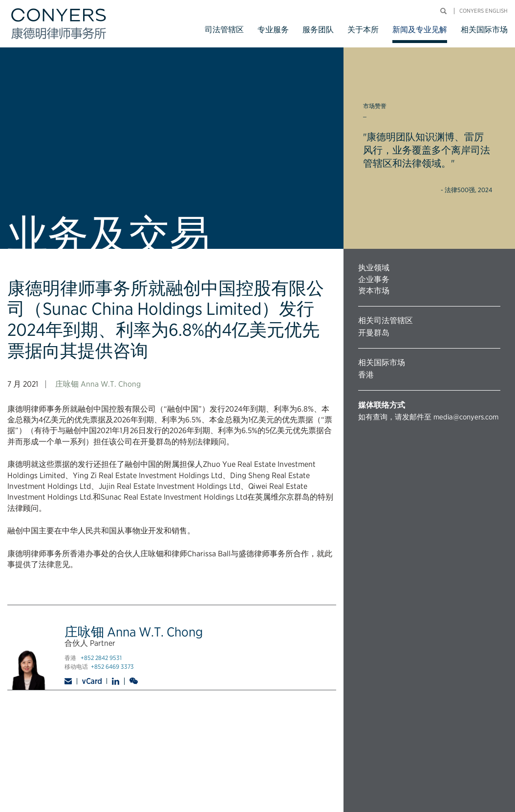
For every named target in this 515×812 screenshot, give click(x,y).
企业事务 (374, 279)
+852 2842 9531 (101, 658)
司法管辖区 (224, 30)
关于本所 (363, 30)
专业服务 (273, 30)
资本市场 (374, 291)
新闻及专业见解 (420, 30)
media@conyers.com (466, 417)
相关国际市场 (484, 30)
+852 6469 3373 (112, 667)
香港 (366, 375)
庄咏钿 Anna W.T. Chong (98, 384)
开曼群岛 (374, 333)
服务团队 (318, 30)
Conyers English (483, 11)
